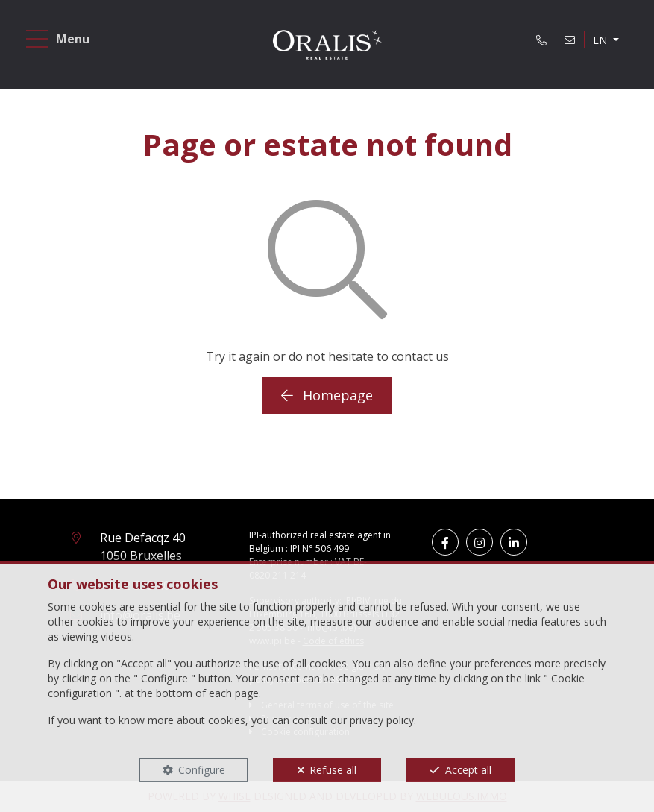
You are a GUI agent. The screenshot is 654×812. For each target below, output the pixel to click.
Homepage (327, 395)
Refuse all (333, 770)
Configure (202, 770)
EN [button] (601, 40)
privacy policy (382, 720)
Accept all (468, 770)
